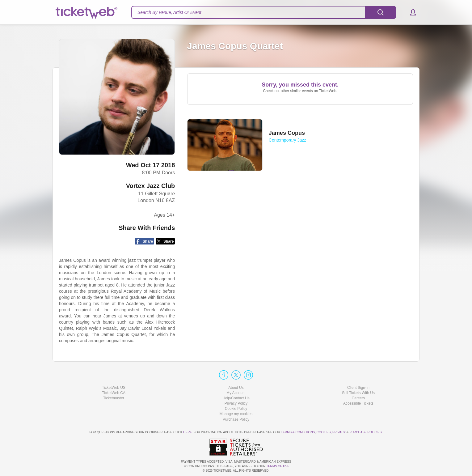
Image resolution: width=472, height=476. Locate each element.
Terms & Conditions (298, 432)
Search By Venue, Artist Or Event (169, 12)
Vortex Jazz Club (151, 186)
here (188, 432)
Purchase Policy (236, 419)
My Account (236, 393)
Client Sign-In (358, 388)
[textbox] (264, 12)
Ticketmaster (114, 398)
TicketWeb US (114, 388)
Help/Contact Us (236, 398)
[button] (410, 12)
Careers (358, 398)
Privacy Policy (236, 403)
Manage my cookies (236, 414)
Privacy (339, 432)
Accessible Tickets (358, 403)
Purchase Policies (365, 432)
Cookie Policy (236, 409)
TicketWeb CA (114, 393)
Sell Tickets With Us (358, 393)
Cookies (324, 432)
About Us (236, 388)
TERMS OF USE (278, 466)
